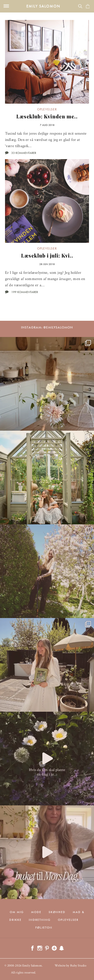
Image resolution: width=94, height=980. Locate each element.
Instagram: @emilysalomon (47, 327)
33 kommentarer (24, 153)
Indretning (40, 920)
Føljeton (44, 928)
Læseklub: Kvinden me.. (47, 116)
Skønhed (57, 912)
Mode (36, 912)
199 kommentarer (25, 292)
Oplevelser (47, 109)
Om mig (17, 912)
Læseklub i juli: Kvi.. (47, 255)
